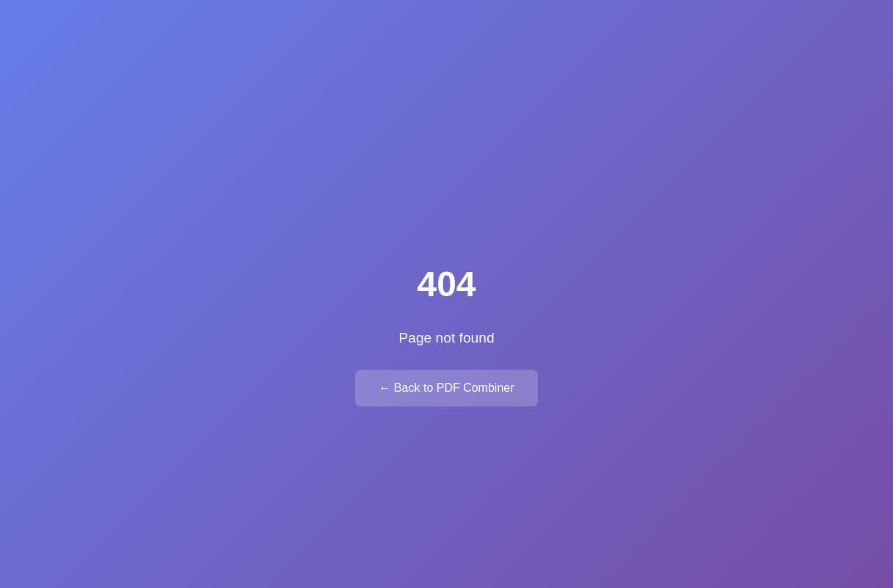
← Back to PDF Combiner (446, 388)
